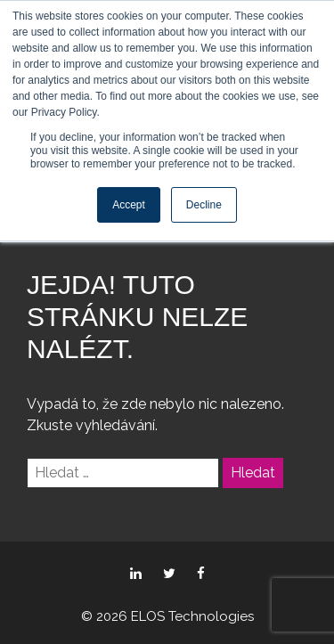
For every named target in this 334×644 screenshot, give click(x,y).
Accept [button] (129, 205)
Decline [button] (204, 205)
